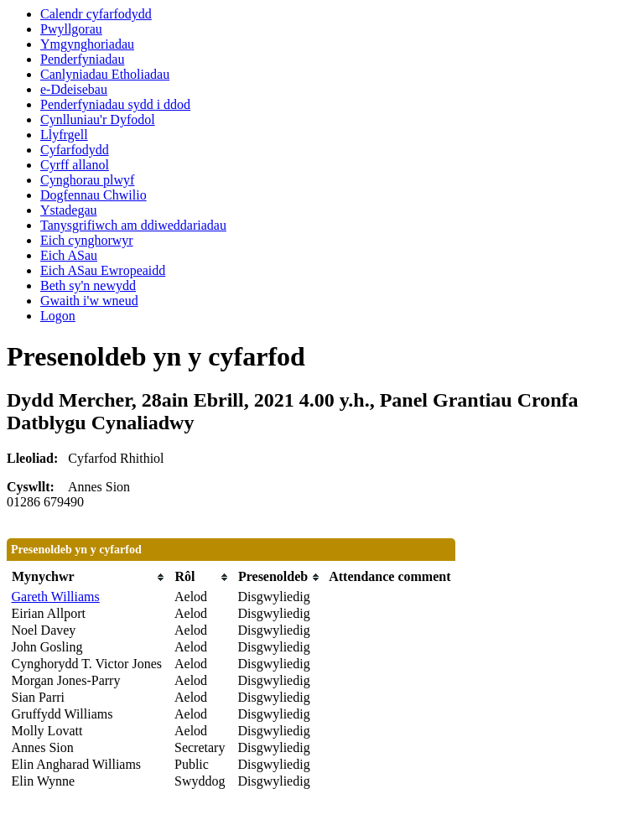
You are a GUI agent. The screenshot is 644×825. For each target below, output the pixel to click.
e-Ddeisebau (74, 89)
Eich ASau (69, 255)
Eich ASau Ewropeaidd (103, 270)
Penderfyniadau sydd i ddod (115, 104)
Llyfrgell (64, 135)
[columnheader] (89, 577)
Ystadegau (69, 210)
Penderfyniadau (82, 59)
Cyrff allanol (75, 165)
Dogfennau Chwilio (93, 195)
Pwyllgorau (71, 29)
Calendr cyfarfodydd (96, 14)
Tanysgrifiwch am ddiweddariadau (133, 225)
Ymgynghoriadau (87, 44)
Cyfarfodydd (75, 150)
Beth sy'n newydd (88, 285)
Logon (58, 316)
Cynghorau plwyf (87, 180)
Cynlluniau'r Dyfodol (98, 119)
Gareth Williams (56, 597)
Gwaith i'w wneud (89, 301)
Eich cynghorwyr (87, 240)
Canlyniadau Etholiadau (105, 74)
